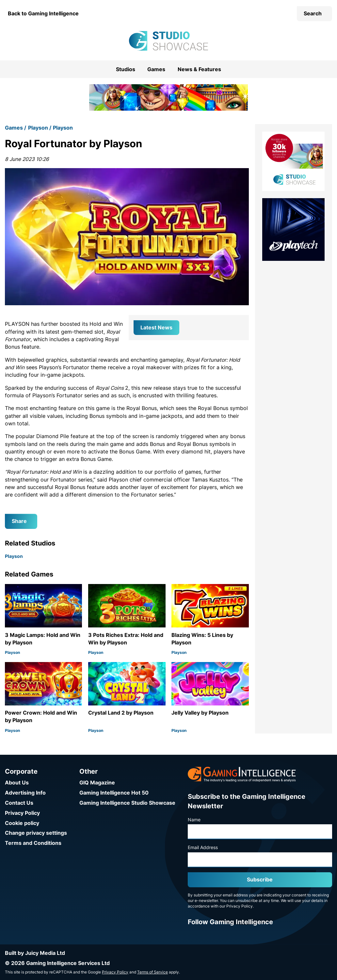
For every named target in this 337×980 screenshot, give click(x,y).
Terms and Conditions (33, 843)
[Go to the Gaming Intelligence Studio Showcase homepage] (168, 41)
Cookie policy (22, 823)
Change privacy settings (36, 833)
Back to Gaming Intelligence (43, 14)
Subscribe (260, 880)
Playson (38, 128)
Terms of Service (152, 972)
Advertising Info (25, 793)
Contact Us (19, 803)
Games (156, 69)
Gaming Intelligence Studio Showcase (127, 803)
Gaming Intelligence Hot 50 (114, 793)
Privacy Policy (22, 813)
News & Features (199, 69)
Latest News (156, 328)
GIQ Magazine (97, 783)
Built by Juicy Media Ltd (35, 953)
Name (194, 820)
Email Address (203, 847)
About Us (17, 783)
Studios (126, 69)
